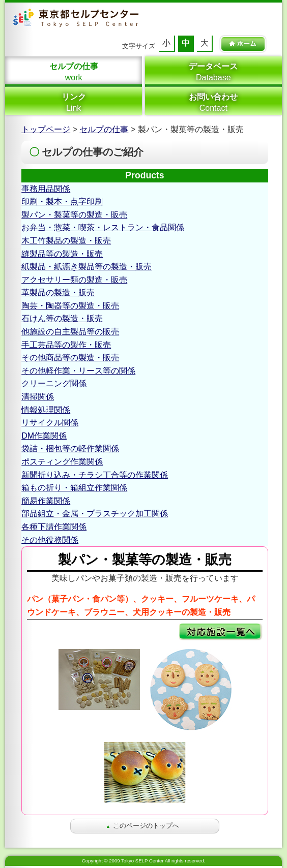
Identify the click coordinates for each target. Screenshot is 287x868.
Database (213, 72)
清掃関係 (38, 397)
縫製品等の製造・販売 (62, 254)
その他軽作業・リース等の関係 (78, 371)
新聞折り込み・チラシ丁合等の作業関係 (95, 475)
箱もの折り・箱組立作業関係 (74, 488)
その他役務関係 (50, 540)
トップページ (46, 129)
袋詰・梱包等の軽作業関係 (70, 448)
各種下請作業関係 (54, 527)
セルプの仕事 (104, 129)
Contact (213, 102)
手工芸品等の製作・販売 (66, 345)
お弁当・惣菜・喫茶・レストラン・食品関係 (103, 227)
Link (74, 102)
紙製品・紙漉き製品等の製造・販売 (87, 267)
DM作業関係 (44, 436)
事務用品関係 (46, 189)
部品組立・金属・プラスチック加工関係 (95, 514)
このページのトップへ (142, 826)
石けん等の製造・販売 (62, 318)
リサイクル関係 (50, 423)
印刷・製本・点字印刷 (62, 201)
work (74, 72)
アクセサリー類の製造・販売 (74, 280)
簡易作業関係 (46, 501)
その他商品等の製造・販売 (70, 358)
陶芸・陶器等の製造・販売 (70, 306)
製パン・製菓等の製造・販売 (74, 215)
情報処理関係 (46, 410)
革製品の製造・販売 (58, 292)
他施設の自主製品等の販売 (70, 332)
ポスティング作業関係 (62, 462)
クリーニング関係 (54, 383)
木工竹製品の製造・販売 (66, 241)
